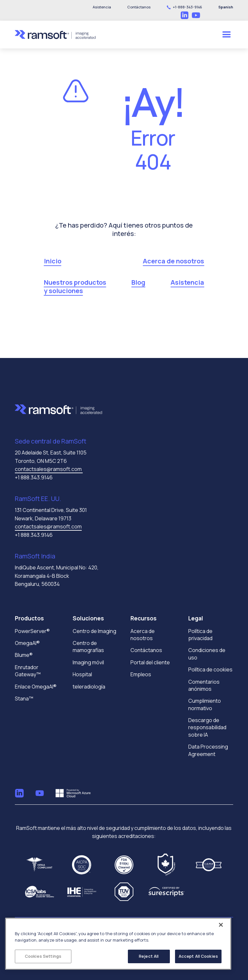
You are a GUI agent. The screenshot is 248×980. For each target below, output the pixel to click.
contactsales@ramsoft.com (49, 469)
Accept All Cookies (198, 956)
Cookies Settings (43, 956)
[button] (139, 7)
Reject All (149, 956)
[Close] (221, 925)
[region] (118, 944)
